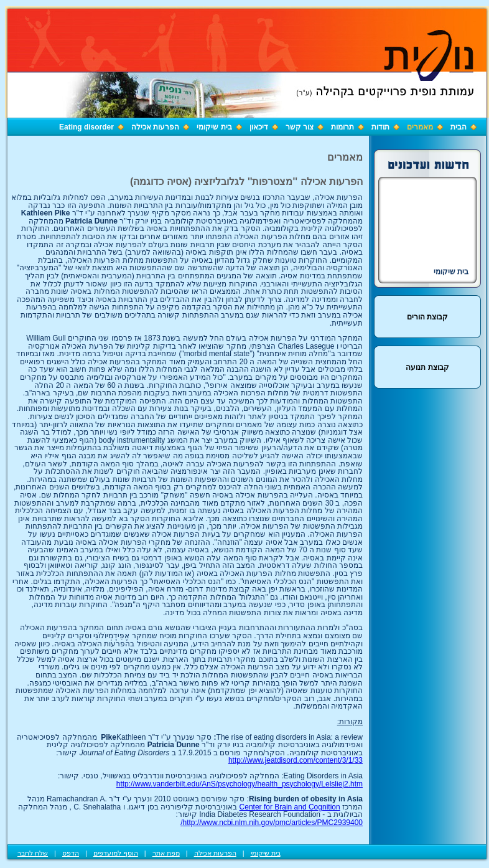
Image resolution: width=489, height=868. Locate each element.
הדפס (71, 853)
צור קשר (300, 127)
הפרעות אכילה (155, 127)
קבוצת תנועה (427, 367)
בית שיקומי (214, 127)
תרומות (342, 127)
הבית (459, 127)
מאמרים (420, 127)
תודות (380, 127)
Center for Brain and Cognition (290, 807)
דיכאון (259, 127)
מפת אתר (166, 853)
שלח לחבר (33, 853)
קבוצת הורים (427, 317)
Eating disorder (86, 127)
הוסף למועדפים (116, 853)
